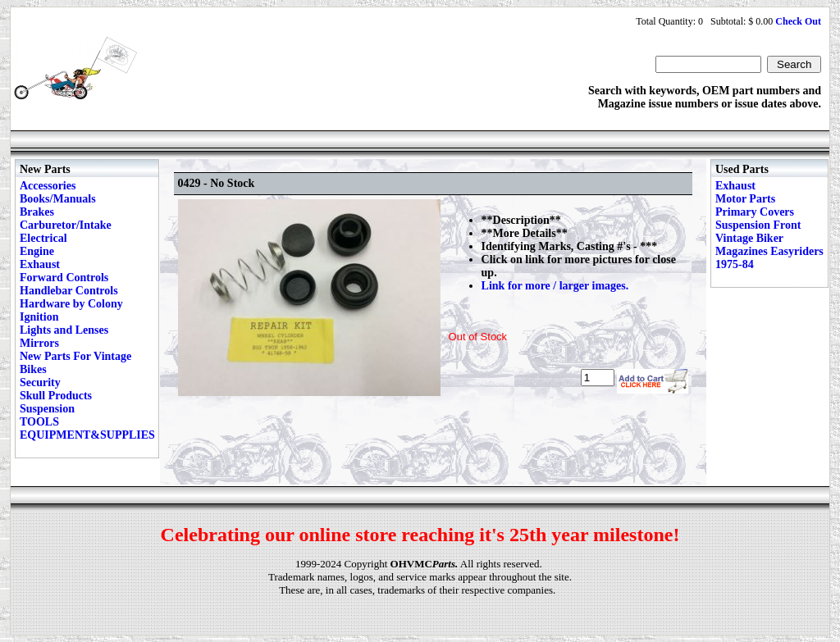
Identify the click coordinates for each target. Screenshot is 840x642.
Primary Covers (755, 212)
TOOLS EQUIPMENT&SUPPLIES (87, 428)
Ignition (39, 317)
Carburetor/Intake (66, 225)
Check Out (798, 21)
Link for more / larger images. (555, 286)
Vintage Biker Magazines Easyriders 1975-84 (769, 251)
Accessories (48, 186)
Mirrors (39, 343)
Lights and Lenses (64, 330)
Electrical (43, 238)
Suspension (47, 409)
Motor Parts (745, 199)
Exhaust (40, 264)
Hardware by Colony (71, 304)
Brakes (37, 212)
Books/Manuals (58, 199)
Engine (37, 251)
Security (40, 382)
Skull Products (56, 396)
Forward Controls (64, 278)
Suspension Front (758, 225)
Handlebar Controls (69, 291)
